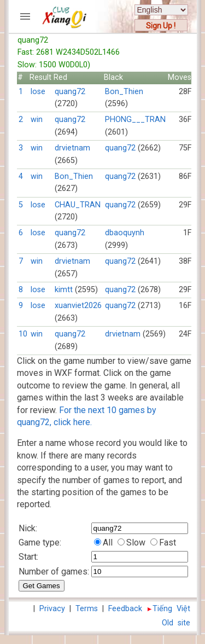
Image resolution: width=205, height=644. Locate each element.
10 (23, 334)
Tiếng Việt (171, 609)
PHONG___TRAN (135, 120)
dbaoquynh (125, 233)
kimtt (64, 290)
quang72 (70, 92)
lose (38, 92)
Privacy (52, 609)
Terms (87, 609)
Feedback (125, 609)
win (37, 120)
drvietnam (72, 148)
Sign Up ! (161, 26)
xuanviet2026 (78, 306)
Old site (176, 623)
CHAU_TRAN (78, 205)
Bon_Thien (124, 92)
